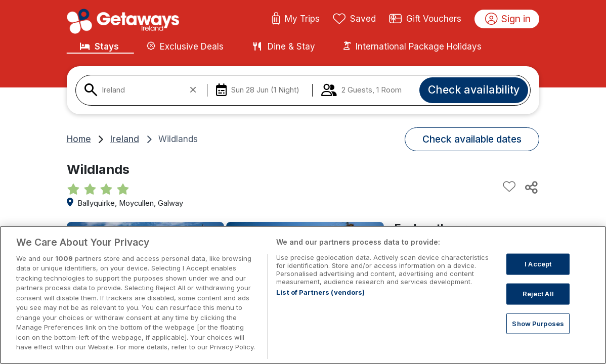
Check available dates (472, 139)
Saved (355, 19)
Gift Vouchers (425, 19)
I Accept (538, 264)
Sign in (508, 19)
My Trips (296, 19)
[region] (303, 295)
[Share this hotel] (531, 187)
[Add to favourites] (509, 187)
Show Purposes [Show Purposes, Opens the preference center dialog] (538, 323)
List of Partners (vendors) (320, 292)
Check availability (474, 89)
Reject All (538, 294)
